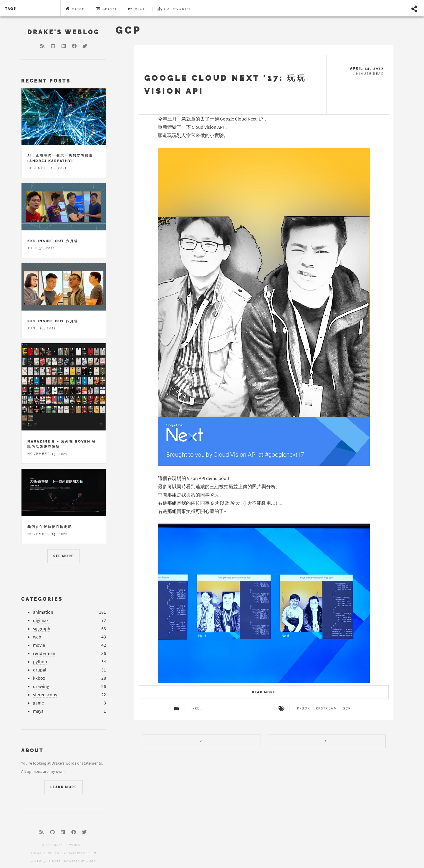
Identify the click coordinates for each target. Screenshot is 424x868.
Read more (264, 692)
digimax (41, 620)
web (37, 637)
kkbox (197, 709)
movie (39, 645)
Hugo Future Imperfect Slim (71, 853)
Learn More (64, 787)
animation (43, 612)
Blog (137, 9)
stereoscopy (45, 695)
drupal (40, 670)
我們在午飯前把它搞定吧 (50, 527)
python (40, 662)
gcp (347, 709)
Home (75, 9)
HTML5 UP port (48, 862)
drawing (41, 686)
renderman (44, 653)
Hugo (91, 862)
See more (63, 556)
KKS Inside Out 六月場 (53, 241)
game (38, 703)
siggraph (42, 629)
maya (38, 711)
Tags (11, 9)
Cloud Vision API (208, 127)
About (107, 9)
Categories (175, 9)
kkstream (327, 709)
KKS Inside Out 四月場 (53, 321)
